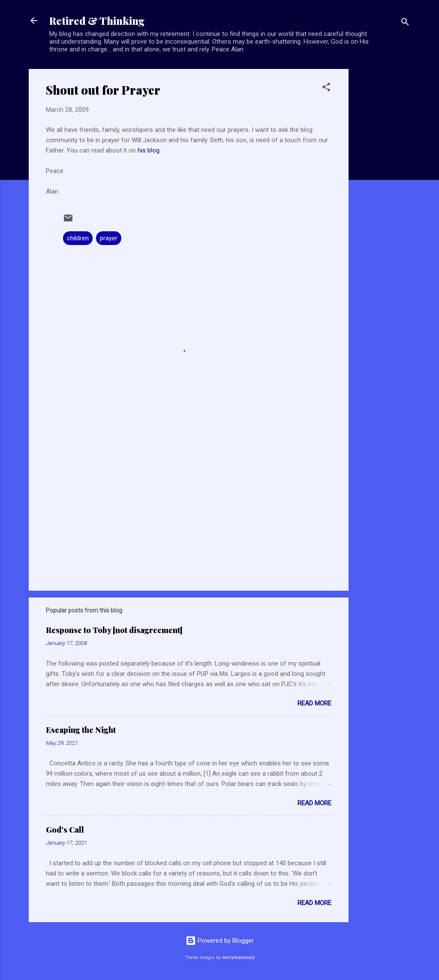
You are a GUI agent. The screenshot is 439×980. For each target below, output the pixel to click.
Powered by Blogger (220, 941)
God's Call (65, 830)
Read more (314, 703)
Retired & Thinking (97, 21)
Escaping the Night (81, 730)
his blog (149, 150)
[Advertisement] (383, 197)
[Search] (405, 23)
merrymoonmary (238, 958)
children (78, 238)
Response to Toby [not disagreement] (114, 630)
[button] (326, 88)
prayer (109, 238)
